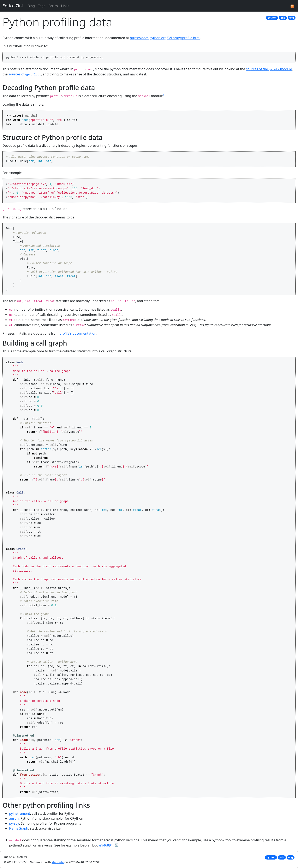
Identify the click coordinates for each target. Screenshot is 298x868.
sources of (25, 74)
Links (65, 6)
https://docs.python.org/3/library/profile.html (165, 38)
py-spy (14, 823)
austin (14, 818)
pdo (283, 18)
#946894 (106, 845)
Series (53, 6)
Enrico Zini (13, 6)
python (272, 18)
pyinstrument (20, 813)
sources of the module (269, 69)
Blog (31, 6)
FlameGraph (19, 828)
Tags (42, 6)
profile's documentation (78, 333)
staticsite (58, 862)
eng (292, 18)
